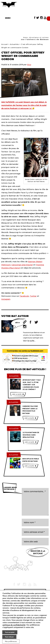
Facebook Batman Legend (35, 18)
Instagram (6, 299)
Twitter (33, 296)
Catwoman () (22, 265)
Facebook (24, 296)
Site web (25, 322)
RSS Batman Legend (35, 584)
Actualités (14, 44)
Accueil (5, 44)
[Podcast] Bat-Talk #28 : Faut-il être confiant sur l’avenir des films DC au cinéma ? (32, 385)
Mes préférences (11, 641)
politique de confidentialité (14, 625)
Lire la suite (17, 394)
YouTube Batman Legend (45, 18)
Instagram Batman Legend (41, 18)
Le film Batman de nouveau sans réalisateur (31, 435)
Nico (29, 65)
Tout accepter (10, 632)
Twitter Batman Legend (38, 18)
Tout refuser (9, 637)
